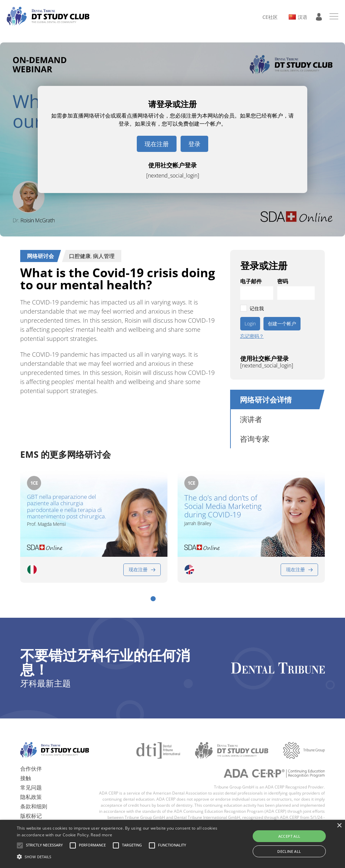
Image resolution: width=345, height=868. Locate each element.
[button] (153, 599)
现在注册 (157, 144)
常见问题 (31, 787)
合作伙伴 (31, 769)
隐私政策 (31, 797)
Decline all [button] (289, 851)
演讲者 (251, 419)
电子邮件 (251, 281)
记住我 (257, 308)
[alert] (172, 844)
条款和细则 (34, 806)
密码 (283, 281)
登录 (194, 144)
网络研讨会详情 (266, 399)
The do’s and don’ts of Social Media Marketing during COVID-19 (223, 506)
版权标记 (31, 816)
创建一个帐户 (282, 324)
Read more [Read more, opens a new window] (101, 835)
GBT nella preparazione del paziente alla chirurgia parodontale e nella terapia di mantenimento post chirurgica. (67, 507)
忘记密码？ (252, 336)
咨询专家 (255, 439)
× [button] (339, 826)
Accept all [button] (289, 836)
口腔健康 (80, 256)
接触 (26, 778)
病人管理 (104, 256)
